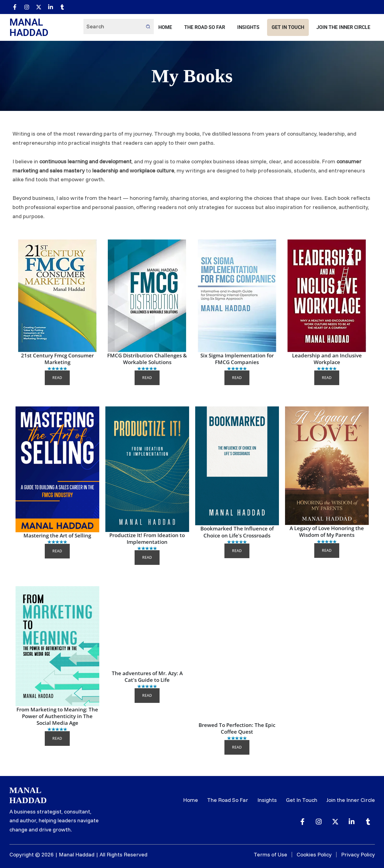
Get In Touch (288, 27)
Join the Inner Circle (343, 27)
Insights (248, 27)
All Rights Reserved (123, 854)
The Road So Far (205, 27)
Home (165, 27)
